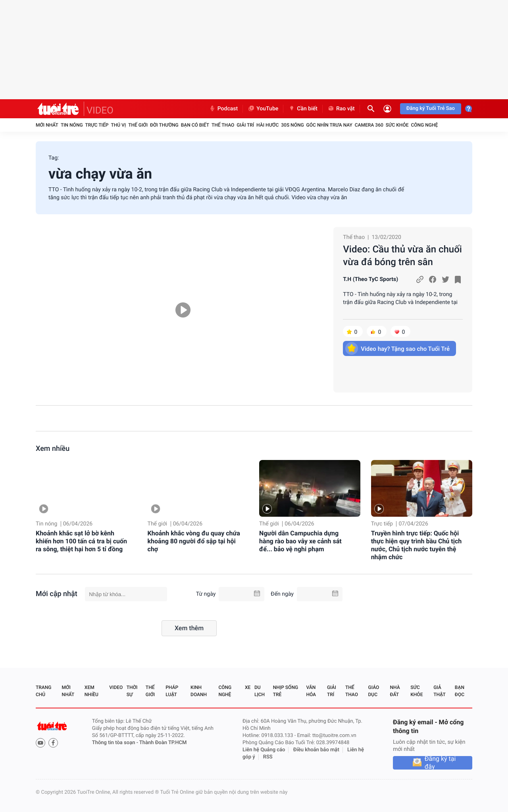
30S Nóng (292, 125)
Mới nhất (47, 125)
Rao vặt (341, 109)
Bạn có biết (195, 125)
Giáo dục (374, 691)
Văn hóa (311, 691)
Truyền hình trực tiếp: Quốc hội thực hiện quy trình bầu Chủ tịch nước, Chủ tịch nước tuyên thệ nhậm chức (417, 545)
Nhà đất (395, 691)
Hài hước (267, 125)
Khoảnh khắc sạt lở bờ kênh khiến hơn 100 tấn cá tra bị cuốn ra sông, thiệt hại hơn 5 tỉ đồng (81, 541)
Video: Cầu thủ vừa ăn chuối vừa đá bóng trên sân (402, 256)
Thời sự (132, 691)
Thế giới (138, 125)
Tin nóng (72, 125)
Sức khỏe (397, 125)
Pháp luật (172, 691)
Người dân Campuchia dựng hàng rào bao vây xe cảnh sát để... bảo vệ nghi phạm (300, 541)
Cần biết (303, 109)
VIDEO (100, 110)
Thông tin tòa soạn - (116, 743)
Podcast (223, 109)
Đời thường (164, 125)
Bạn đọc (460, 691)
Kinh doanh (199, 691)
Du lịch (260, 691)
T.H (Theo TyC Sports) (370, 279)
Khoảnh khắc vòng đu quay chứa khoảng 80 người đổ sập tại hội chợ (194, 541)
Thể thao (223, 125)
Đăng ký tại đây (440, 763)
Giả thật (439, 691)
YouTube (263, 109)
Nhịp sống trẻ (286, 691)
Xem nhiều (53, 449)
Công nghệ (424, 125)
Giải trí (245, 125)
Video (116, 687)
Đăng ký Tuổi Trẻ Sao (431, 109)
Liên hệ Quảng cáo (264, 750)
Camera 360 (369, 125)
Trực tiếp (97, 125)
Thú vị (118, 125)
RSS (268, 757)
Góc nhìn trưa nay (329, 125)
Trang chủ (43, 691)
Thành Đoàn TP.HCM (163, 743)
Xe (248, 687)
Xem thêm (189, 628)
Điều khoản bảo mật (316, 750)
